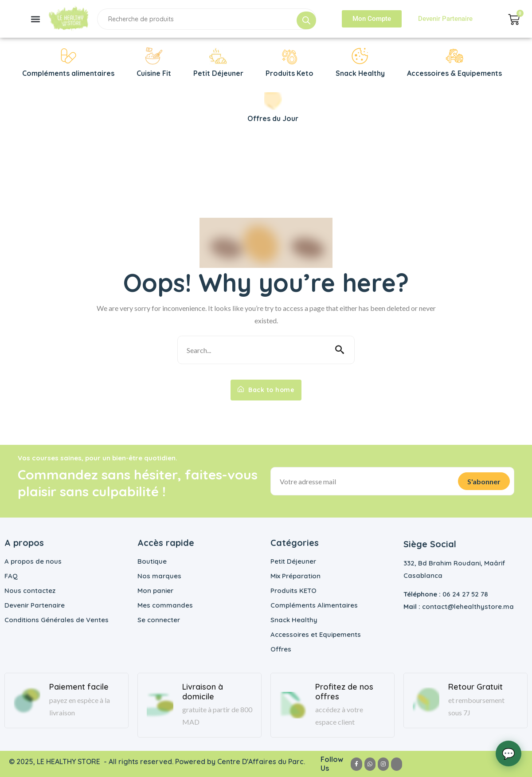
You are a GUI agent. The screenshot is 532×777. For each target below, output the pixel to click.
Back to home (266, 390)
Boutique (152, 561)
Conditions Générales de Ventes (57, 620)
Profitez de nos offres (344, 692)
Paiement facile (79, 687)
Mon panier (155, 591)
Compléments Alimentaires (314, 605)
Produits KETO (293, 591)
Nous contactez (30, 591)
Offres (281, 649)
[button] (35, 19)
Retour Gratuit (475, 687)
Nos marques (159, 576)
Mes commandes (165, 605)
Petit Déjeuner (293, 561)
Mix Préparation (295, 576)
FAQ (11, 576)
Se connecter (159, 620)
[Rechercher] (306, 20)
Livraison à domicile (203, 692)
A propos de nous (33, 561)
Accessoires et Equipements (316, 634)
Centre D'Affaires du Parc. (262, 761)
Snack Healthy (294, 620)
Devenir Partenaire (35, 605)
